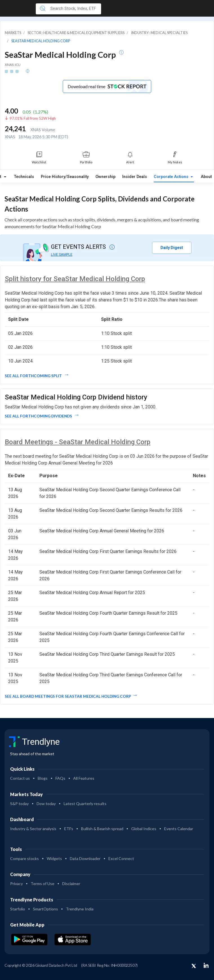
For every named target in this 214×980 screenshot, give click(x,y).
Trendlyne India (80, 909)
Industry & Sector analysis (33, 829)
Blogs (43, 778)
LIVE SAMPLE (62, 255)
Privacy (16, 884)
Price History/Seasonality (65, 177)
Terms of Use (43, 884)
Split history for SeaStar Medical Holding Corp (75, 279)
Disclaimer (71, 884)
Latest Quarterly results (85, 804)
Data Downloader (85, 858)
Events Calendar (179, 829)
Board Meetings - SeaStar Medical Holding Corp (78, 442)
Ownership (105, 177)
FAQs (60, 778)
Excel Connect (121, 858)
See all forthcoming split (34, 376)
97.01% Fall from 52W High (33, 118)
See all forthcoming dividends (39, 416)
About (206, 177)
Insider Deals (135, 177)
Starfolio (18, 909)
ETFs (69, 829)
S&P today (19, 804)
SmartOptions (45, 909)
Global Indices (144, 829)
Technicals (24, 177)
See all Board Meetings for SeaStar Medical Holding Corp (68, 696)
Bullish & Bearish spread (102, 829)
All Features (84, 778)
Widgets (54, 858)
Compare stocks (24, 858)
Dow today (46, 804)
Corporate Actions (172, 177)
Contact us (20, 778)
